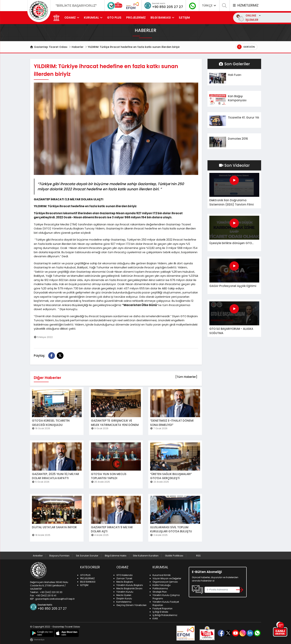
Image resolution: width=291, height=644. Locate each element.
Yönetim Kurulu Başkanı (130, 585)
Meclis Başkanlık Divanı (129, 588)
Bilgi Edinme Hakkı (116, 556)
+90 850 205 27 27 (167, 7)
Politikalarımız (160, 588)
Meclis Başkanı (125, 582)
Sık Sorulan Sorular (87, 556)
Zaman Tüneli (124, 578)
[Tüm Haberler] (186, 377)
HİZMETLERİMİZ (245, 5)
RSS (198, 556)
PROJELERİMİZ (136, 18)
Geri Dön (246, 47)
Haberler (78, 47)
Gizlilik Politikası (174, 556)
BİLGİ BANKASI (161, 18)
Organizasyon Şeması (165, 582)
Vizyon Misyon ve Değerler (167, 578)
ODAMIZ (70, 18)
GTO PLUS (114, 18)
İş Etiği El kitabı (160, 612)
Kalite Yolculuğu (162, 585)
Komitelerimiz (124, 602)
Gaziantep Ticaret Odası (49, 47)
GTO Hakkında (124, 575)
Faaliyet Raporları (162, 608)
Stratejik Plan (160, 592)
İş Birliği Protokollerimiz (165, 615)
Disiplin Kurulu (124, 598)
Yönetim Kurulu (125, 592)
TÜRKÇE (209, 5)
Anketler (38, 556)
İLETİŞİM (184, 18)
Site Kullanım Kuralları (146, 556)
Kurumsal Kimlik (162, 575)
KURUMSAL (91, 18)
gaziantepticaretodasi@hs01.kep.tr (55, 599)
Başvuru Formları (59, 556)
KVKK (155, 618)
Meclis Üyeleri (124, 595)
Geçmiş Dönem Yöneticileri (131, 605)
